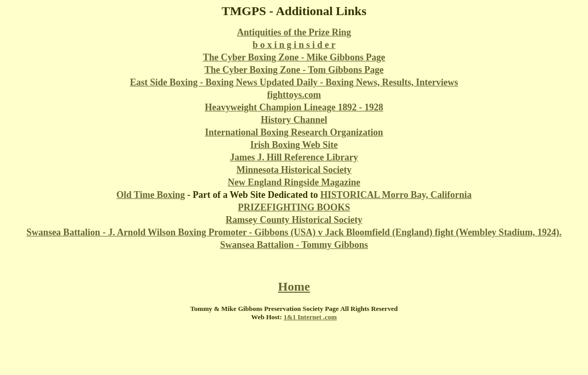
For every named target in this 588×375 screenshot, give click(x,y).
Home (294, 286)
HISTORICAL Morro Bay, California (396, 195)
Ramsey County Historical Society (294, 220)
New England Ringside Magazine (294, 182)
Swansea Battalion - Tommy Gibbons (294, 245)
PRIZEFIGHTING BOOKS (294, 207)
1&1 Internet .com (310, 317)
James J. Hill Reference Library (294, 157)
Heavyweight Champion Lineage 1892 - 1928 (294, 107)
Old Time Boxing (151, 195)
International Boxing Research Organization (294, 132)
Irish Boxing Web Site (294, 145)
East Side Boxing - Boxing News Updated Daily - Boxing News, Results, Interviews (294, 82)
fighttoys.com (294, 95)
